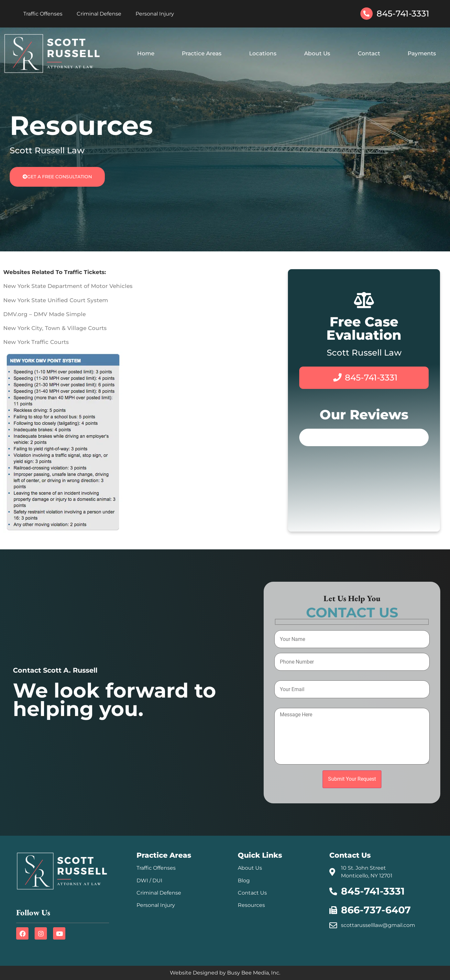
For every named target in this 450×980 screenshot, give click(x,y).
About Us (317, 53)
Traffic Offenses (43, 14)
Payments (422, 53)
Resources (251, 905)
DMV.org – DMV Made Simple (44, 314)
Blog (244, 881)
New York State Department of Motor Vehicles (68, 286)
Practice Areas (202, 53)
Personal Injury (155, 14)
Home (146, 53)
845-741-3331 (403, 14)
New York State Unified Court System (56, 300)
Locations (263, 53)
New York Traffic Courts (36, 342)
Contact (369, 53)
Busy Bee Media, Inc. (254, 973)
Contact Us (252, 893)
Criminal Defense (99, 14)
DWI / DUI (149, 881)
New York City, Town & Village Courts (55, 328)
